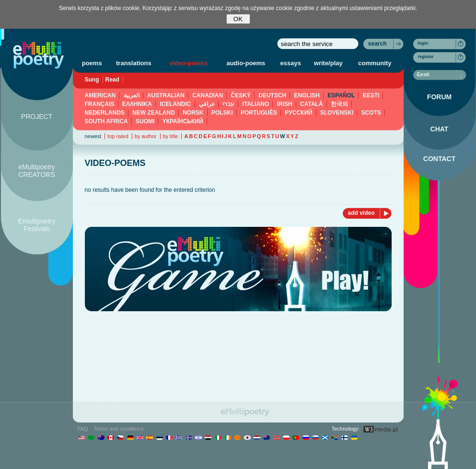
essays (291, 63)
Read (112, 80)
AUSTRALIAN (166, 95)
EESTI (371, 95)
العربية (132, 95)
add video (361, 213)
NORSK (193, 113)
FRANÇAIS (100, 104)
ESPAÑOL (341, 95)
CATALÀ (312, 104)
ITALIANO (256, 104)
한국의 (339, 104)
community (375, 63)
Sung (92, 80)
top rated (118, 136)
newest (93, 136)
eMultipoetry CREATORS (37, 171)
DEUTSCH (272, 95)
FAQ (83, 429)
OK (238, 19)
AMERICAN (100, 95)
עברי (228, 104)
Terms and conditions (119, 429)
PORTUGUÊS (259, 113)
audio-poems (246, 63)
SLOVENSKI (337, 113)
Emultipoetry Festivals (37, 225)
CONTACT (439, 159)
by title (171, 136)
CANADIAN (208, 95)
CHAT (440, 129)
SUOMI (145, 121)
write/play (328, 63)
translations (134, 63)
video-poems (188, 63)
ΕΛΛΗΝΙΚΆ (137, 104)
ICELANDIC (175, 104)
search (377, 44)
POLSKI (222, 113)
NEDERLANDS (105, 113)
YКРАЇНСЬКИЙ (183, 121)
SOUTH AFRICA (106, 121)
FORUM (439, 97)
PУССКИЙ (298, 113)
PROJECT (37, 117)
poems (92, 63)
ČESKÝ (241, 95)
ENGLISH (307, 95)
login (423, 43)
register (426, 57)
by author (146, 136)
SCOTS (371, 113)
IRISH (285, 104)
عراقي (207, 104)
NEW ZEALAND (154, 113)
